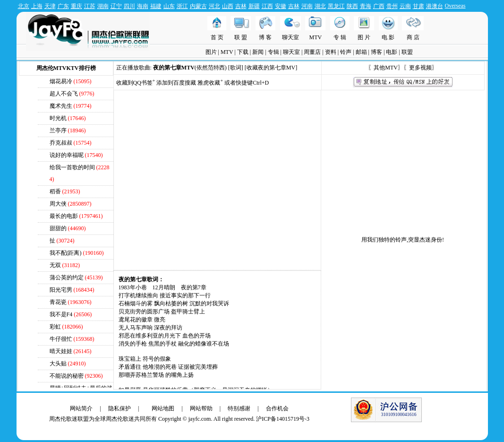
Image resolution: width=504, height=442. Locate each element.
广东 (63, 6)
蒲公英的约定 (67, 277)
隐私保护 (120, 408)
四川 (129, 6)
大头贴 (58, 364)
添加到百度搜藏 (176, 83)
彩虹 (55, 327)
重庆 (77, 6)
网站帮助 (201, 408)
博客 (376, 52)
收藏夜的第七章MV (271, 68)
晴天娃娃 (61, 351)
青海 (366, 6)
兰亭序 (58, 130)
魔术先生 (61, 106)
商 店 (413, 37)
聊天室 (290, 37)
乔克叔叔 (61, 143)
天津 (50, 6)
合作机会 (277, 408)
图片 (211, 52)
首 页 (217, 37)
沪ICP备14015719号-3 (283, 419)
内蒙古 (198, 6)
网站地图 (163, 408)
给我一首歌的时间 (72, 167)
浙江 (182, 6)
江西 (267, 6)
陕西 (352, 6)
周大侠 (58, 204)
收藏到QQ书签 (136, 83)
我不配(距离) (66, 253)
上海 (37, 6)
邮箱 (361, 52)
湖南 (103, 6)
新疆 (254, 6)
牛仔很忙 (61, 339)
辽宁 (116, 6)
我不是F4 (61, 314)
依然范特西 (211, 68)
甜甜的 (58, 228)
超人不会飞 (64, 94)
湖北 (320, 6)
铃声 (346, 52)
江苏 (90, 6)
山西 (228, 6)
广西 (379, 6)
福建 (156, 6)
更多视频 (420, 68)
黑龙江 (336, 6)
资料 (331, 52)
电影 (392, 52)
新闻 (258, 52)
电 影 (388, 37)
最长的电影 (64, 216)
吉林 (241, 6)
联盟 (407, 52)
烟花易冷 (61, 81)
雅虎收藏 (210, 83)
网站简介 (81, 408)
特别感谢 (239, 408)
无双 (55, 265)
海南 (143, 6)
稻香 (55, 191)
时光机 (59, 118)
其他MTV (386, 68)
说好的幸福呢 (67, 155)
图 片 (364, 37)
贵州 (392, 6)
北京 (24, 6)
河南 (307, 6)
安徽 (281, 6)
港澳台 (435, 6)
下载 (243, 52)
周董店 (312, 52)
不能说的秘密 (67, 376)
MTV (316, 37)
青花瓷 (58, 302)
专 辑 (340, 37)
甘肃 (419, 6)
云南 (405, 6)
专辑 (273, 52)
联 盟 (241, 37)
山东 (169, 6)
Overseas (455, 6)
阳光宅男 (61, 290)
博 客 (265, 37)
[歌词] (236, 68)
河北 (214, 6)
